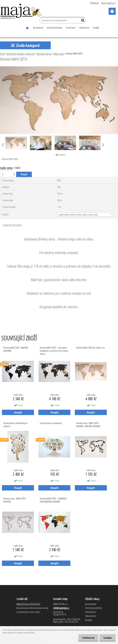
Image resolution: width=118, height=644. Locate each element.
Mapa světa (59, 54)
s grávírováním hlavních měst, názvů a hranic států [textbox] (78, 215)
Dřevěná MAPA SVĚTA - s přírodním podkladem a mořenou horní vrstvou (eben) (54, 350)
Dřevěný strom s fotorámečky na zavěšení (15, 425)
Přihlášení (94, 3)
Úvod (2, 54)
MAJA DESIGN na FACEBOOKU (29, 604)
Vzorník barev (71, 28)
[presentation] (103, 145)
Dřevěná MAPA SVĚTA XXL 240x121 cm (90, 348)
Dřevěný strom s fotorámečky (51, 423)
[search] (82, 21)
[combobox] (85, 214)
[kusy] (6, 174)
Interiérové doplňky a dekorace (21, 54)
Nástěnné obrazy (44, 54)
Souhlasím (107, 638)
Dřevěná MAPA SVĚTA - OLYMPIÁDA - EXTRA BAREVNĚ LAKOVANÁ (54, 500)
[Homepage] (27, 28)
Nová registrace (108, 3)
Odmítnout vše (88, 638)
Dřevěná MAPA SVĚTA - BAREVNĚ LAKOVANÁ (16, 349)
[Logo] (21, 11)
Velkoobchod (84, 28)
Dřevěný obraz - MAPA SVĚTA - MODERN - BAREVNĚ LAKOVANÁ (88, 425)
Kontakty (96, 28)
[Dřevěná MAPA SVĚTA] (59, 68)
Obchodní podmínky (54, 28)
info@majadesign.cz (61, 608)
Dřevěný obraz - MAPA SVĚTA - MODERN (15, 500)
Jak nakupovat (38, 28)
